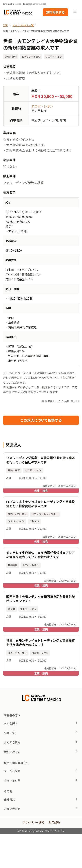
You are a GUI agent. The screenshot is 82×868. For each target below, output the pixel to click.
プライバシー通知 (33, 822)
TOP (5, 25)
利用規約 (54, 822)
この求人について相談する (41, 420)
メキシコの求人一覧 (23, 25)
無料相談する (55, 12)
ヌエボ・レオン (42, 106)
